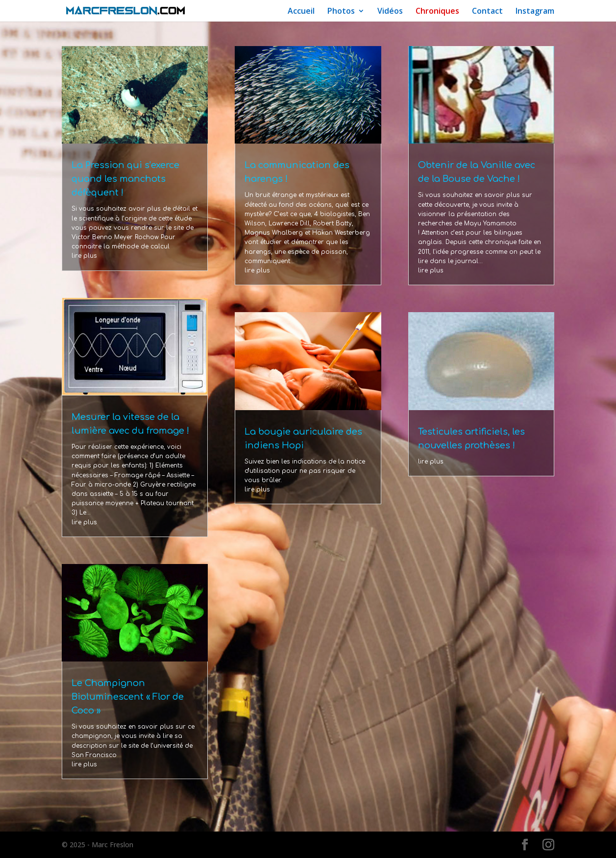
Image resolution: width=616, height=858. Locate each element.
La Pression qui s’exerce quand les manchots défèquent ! (125, 179)
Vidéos (390, 12)
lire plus (84, 256)
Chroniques (437, 12)
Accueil (301, 12)
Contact (487, 12)
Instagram (535, 12)
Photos (341, 12)
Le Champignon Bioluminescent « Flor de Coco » (128, 697)
